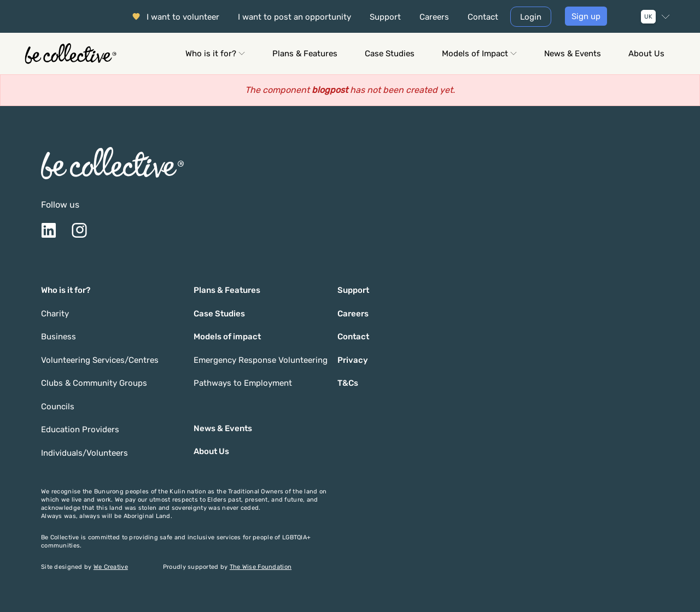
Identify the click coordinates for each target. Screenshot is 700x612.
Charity (55, 314)
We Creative (111, 567)
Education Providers (80, 429)
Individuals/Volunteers (84, 453)
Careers (434, 17)
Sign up (586, 16)
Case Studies (390, 54)
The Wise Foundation (261, 567)
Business (59, 337)
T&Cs (348, 383)
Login (531, 17)
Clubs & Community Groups (94, 383)
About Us (646, 54)
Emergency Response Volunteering (261, 360)
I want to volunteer (183, 17)
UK (648, 17)
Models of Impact (479, 54)
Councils (58, 407)
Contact (483, 17)
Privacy (353, 360)
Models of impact (227, 337)
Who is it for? (215, 54)
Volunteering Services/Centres (100, 360)
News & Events (573, 54)
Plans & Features (305, 54)
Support (385, 17)
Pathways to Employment (243, 383)
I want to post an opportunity (294, 17)
